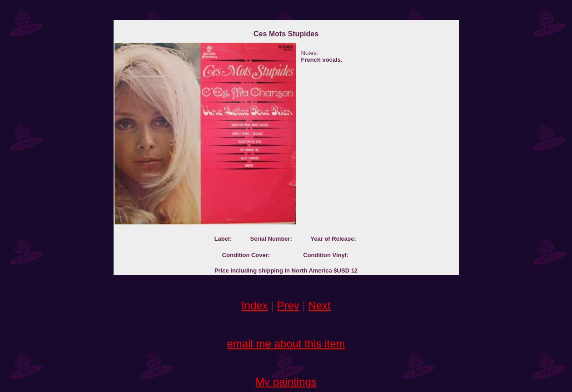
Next (319, 305)
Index (255, 305)
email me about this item (286, 344)
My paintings (286, 382)
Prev (288, 305)
